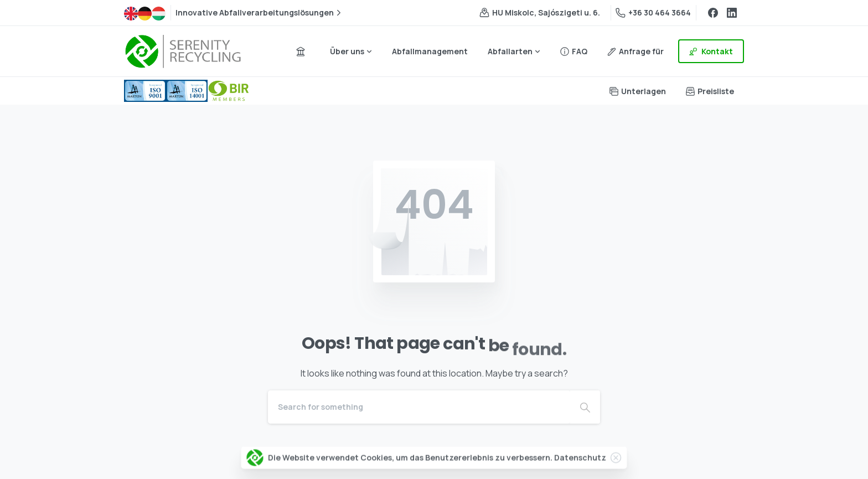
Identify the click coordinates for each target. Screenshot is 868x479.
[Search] (419, 407)
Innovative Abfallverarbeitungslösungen (260, 13)
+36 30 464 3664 (653, 12)
